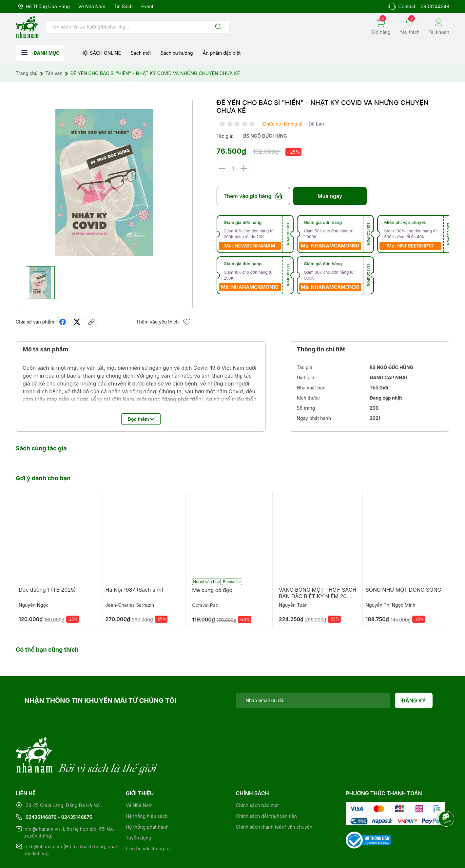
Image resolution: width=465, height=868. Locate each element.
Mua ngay (330, 196)
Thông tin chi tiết (321, 349)
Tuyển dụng (139, 811)
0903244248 (435, 6)
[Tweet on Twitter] (77, 322)
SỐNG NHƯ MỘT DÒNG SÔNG (403, 590)
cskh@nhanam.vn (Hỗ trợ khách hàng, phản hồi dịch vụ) (71, 823)
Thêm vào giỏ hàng (253, 196)
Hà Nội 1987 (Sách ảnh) (135, 590)
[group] (104, 183)
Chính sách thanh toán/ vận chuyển (274, 800)
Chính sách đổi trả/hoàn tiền (266, 789)
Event (147, 6)
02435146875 (77, 790)
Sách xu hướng (177, 53)
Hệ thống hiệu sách (147, 789)
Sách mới (141, 53)
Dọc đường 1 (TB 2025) (47, 590)
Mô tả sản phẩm (45, 349)
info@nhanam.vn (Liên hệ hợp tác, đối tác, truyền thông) (69, 805)
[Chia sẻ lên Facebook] (63, 322)
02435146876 (41, 790)
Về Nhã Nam (92, 6)
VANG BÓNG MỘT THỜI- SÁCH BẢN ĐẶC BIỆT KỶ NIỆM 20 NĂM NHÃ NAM (318, 596)
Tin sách (123, 6)
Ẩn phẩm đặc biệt (222, 53)
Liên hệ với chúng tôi (148, 822)
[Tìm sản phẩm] (137, 27)
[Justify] (218, 27)
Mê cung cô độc (212, 590)
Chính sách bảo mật (257, 778)
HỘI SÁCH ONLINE (100, 53)
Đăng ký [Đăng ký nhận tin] (414, 700)
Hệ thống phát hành (147, 800)
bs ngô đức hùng (265, 136)
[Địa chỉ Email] (313, 700)
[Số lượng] (233, 168)
